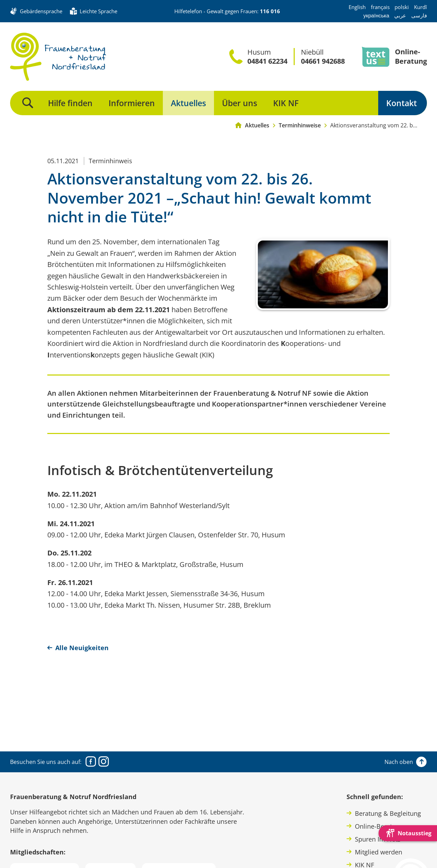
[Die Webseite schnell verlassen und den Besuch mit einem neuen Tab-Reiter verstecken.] (408, 833)
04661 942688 (323, 61)
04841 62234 (267, 61)
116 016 (270, 11)
